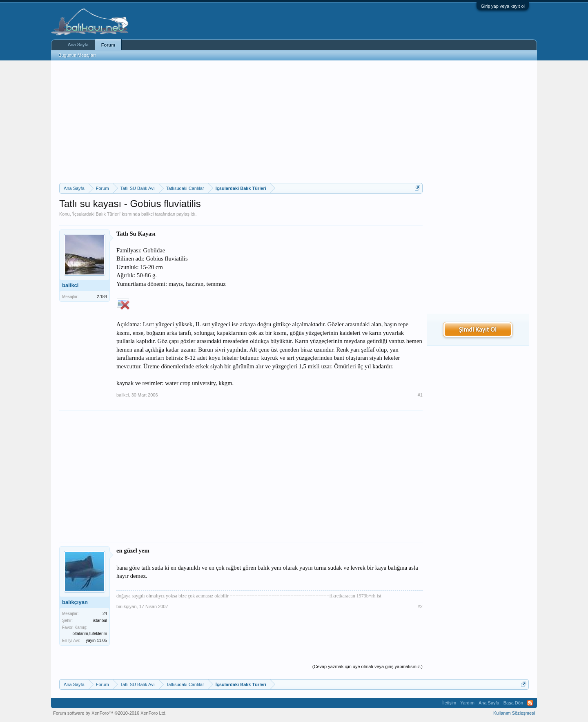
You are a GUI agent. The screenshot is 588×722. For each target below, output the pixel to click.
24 (105, 614)
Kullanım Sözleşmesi (514, 713)
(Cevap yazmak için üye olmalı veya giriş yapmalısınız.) (367, 666)
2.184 (102, 297)
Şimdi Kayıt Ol (478, 329)
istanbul (100, 621)
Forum (108, 45)
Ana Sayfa (78, 45)
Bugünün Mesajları (77, 55)
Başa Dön (513, 703)
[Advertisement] (241, 122)
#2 (420, 606)
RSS (530, 703)
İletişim (449, 703)
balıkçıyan (75, 602)
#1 (420, 395)
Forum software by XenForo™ (110, 713)
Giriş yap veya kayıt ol (503, 6)
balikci (148, 214)
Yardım (467, 703)
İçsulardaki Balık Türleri (96, 214)
